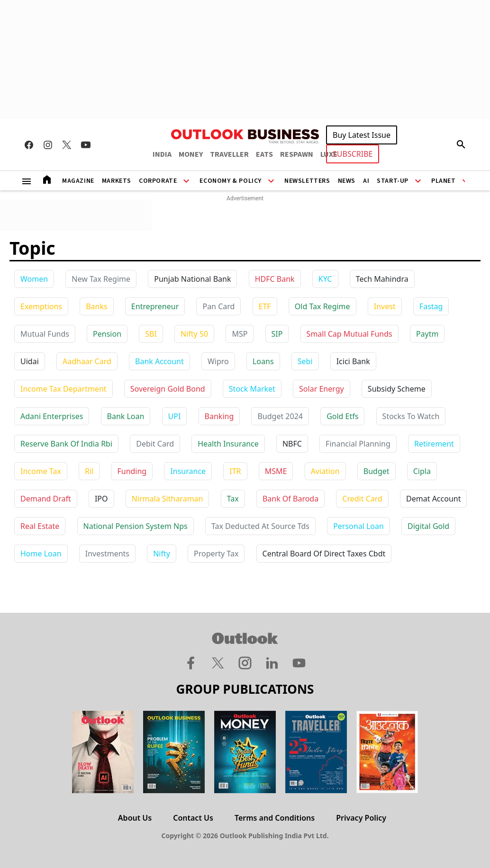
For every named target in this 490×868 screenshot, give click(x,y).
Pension (107, 334)
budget (377, 471)
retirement (434, 444)
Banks (96, 306)
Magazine (78, 181)
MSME (276, 471)
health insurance (228, 444)
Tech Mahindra (382, 279)
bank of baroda (290, 499)
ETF (265, 306)
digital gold (428, 526)
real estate (40, 526)
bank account (159, 361)
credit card (362, 499)
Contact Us (193, 818)
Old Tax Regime (322, 306)
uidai (30, 361)
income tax (41, 471)
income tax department (64, 389)
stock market (252, 389)
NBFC (292, 444)
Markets (117, 181)
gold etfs (342, 416)
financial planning (358, 444)
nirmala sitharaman (168, 499)
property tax (216, 554)
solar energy (322, 389)
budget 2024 (280, 416)
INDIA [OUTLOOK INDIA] (162, 154)
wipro (218, 361)
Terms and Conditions (275, 818)
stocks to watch (411, 416)
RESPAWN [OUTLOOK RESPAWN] (297, 154)
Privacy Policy (361, 818)
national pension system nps (136, 526)
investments (107, 554)
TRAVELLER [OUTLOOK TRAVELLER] (229, 154)
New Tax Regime (101, 279)
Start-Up (393, 181)
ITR (235, 471)
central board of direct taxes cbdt (324, 554)
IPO (101, 499)
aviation (325, 471)
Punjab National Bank (192, 279)
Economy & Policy (231, 181)
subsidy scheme (397, 389)
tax (233, 499)
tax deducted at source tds (260, 526)
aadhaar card (87, 361)
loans (263, 361)
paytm (427, 334)
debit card (155, 444)
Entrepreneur (155, 306)
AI (366, 181)
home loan (41, 554)
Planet (444, 181)
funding (132, 471)
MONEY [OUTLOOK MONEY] (191, 154)
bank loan (126, 416)
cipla (422, 471)
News (347, 181)
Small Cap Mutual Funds (349, 334)
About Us (135, 818)
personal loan (358, 526)
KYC (325, 279)
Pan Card (218, 306)
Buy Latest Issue (362, 135)
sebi (305, 361)
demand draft (46, 499)
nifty (162, 554)
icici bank (353, 361)
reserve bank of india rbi (66, 444)
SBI (151, 334)
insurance (188, 471)
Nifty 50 (194, 334)
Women (34, 279)
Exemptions (41, 306)
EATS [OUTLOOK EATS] (264, 154)
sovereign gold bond (168, 389)
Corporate (158, 181)
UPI (175, 416)
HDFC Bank (275, 279)
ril (89, 471)
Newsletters (307, 181)
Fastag (431, 306)
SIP (277, 334)
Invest (385, 306)
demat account (433, 499)
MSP (240, 334)
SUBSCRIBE (353, 154)
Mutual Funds (45, 334)
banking (219, 416)
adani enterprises (52, 416)
